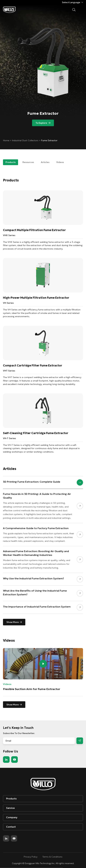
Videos (60, 162)
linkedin (6, 760)
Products (11, 162)
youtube (14, 760)
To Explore (41, 123)
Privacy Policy (31, 857)
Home (6, 140)
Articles (45, 162)
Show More (13, 622)
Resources (28, 162)
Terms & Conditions (52, 857)
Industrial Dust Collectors (25, 140)
